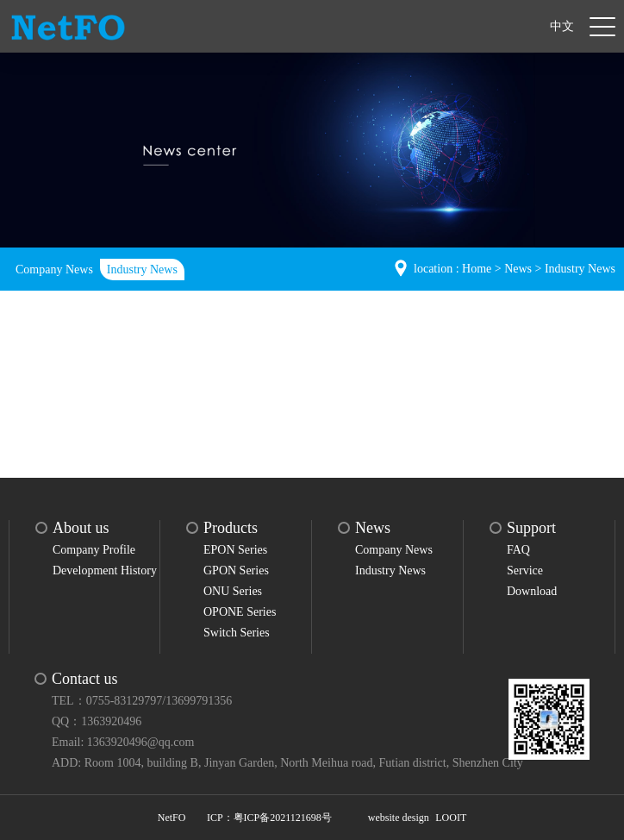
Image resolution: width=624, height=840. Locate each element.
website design (399, 818)
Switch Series (237, 633)
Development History (105, 570)
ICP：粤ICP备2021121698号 (269, 818)
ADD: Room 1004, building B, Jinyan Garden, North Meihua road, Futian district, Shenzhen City (287, 763)
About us (81, 528)
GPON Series (236, 570)
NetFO (172, 818)
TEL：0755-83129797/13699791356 (142, 701)
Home (477, 269)
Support (531, 528)
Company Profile (94, 550)
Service (525, 570)
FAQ (518, 550)
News (518, 269)
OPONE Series (240, 612)
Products (231, 528)
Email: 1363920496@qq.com (123, 742)
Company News (54, 270)
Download (532, 591)
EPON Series (235, 550)
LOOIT (451, 818)
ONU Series (233, 591)
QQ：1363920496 (97, 721)
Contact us (85, 679)
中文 (562, 26)
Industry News (142, 270)
